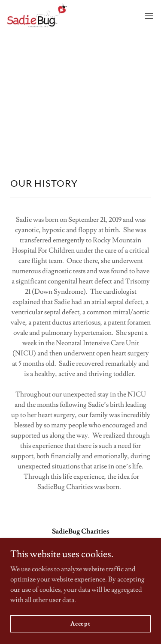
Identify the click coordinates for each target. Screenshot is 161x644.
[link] (37, 16)
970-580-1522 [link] (80, 566)
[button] (149, 16)
